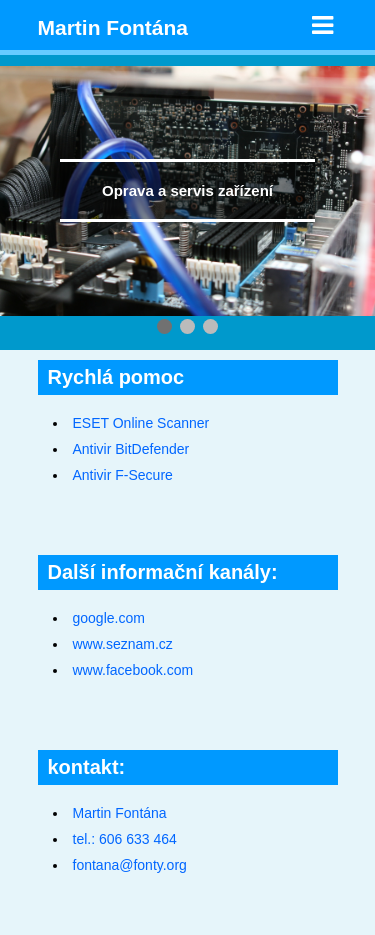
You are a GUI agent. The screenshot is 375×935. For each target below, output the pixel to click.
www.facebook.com (133, 670)
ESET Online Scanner (141, 423)
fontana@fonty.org (130, 865)
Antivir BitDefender (131, 449)
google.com (109, 618)
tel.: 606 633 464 (125, 839)
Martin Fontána (113, 27)
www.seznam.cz (123, 644)
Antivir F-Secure (123, 475)
